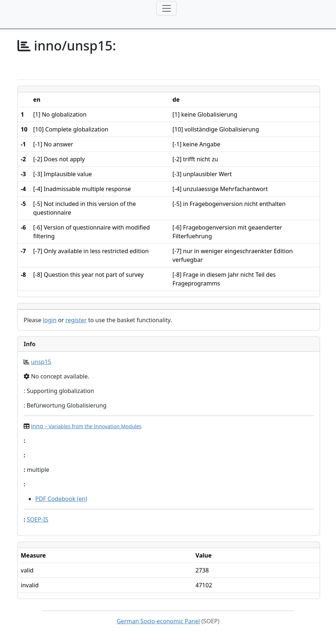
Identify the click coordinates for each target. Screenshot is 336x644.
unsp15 (41, 362)
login (50, 320)
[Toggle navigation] (167, 8)
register (76, 320)
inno (86, 426)
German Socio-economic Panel (158, 621)
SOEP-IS (38, 519)
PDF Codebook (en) (61, 499)
